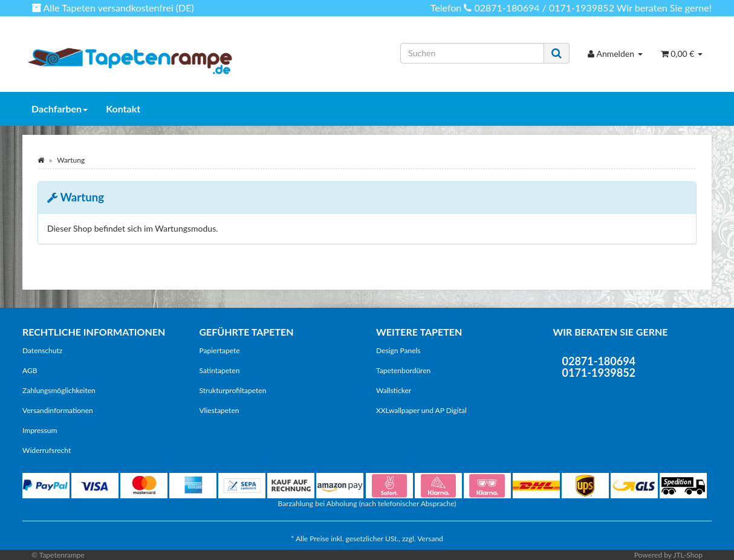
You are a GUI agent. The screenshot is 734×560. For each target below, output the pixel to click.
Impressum (40, 430)
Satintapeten (220, 370)
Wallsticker (394, 390)
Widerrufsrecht (47, 450)
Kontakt (123, 109)
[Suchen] (472, 53)
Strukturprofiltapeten (233, 390)
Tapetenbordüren (403, 370)
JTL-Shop (688, 555)
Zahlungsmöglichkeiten (59, 390)
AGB (30, 370)
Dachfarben (60, 109)
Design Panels (398, 350)
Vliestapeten (219, 410)
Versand (430, 539)
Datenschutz (42, 350)
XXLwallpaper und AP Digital (421, 410)
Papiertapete (220, 350)
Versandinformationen (58, 410)
